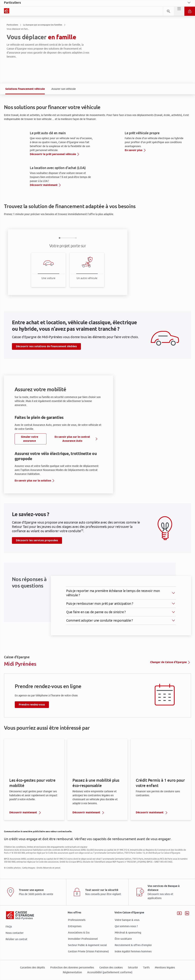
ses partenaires (99, 462)
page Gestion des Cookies (81, 518)
